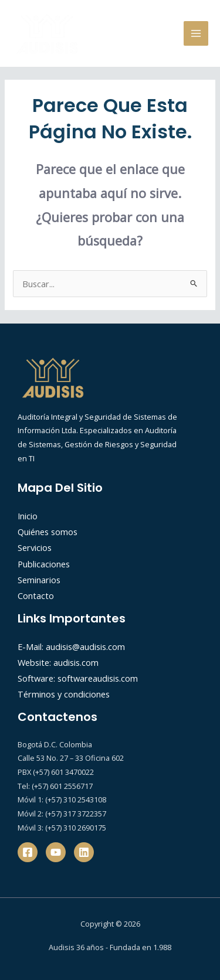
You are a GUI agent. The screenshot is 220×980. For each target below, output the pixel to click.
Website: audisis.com (58, 662)
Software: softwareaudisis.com (78, 678)
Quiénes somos (48, 532)
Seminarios (39, 580)
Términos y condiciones (64, 694)
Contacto (36, 596)
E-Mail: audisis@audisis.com (71, 646)
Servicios (35, 547)
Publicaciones (44, 564)
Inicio (28, 516)
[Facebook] (28, 852)
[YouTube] (56, 852)
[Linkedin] (84, 852)
